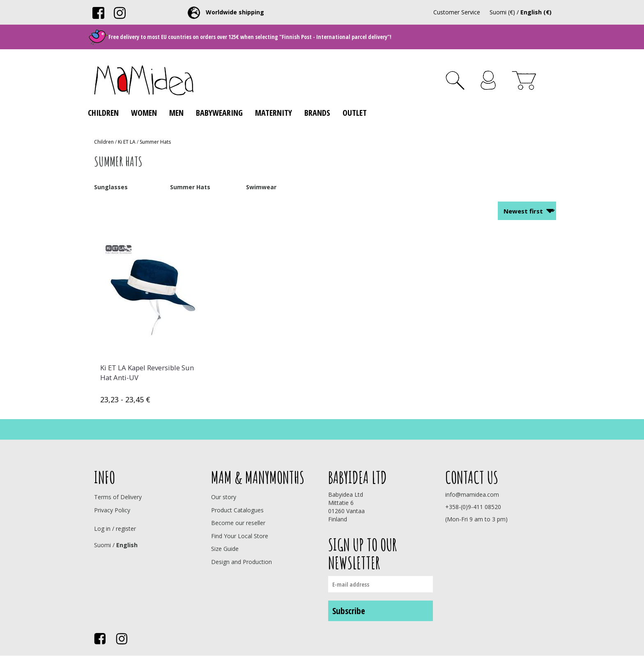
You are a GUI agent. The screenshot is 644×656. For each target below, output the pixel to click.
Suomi (102, 545)
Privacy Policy (112, 510)
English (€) (536, 12)
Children (103, 113)
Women (144, 113)
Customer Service (457, 12)
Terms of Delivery (118, 497)
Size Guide (225, 549)
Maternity (274, 113)
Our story (224, 497)
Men (176, 113)
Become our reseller (238, 523)
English (127, 545)
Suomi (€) (502, 12)
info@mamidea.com (472, 494)
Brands (317, 113)
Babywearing (219, 113)
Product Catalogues (237, 510)
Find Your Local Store (240, 536)
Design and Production (241, 562)
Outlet (355, 113)
